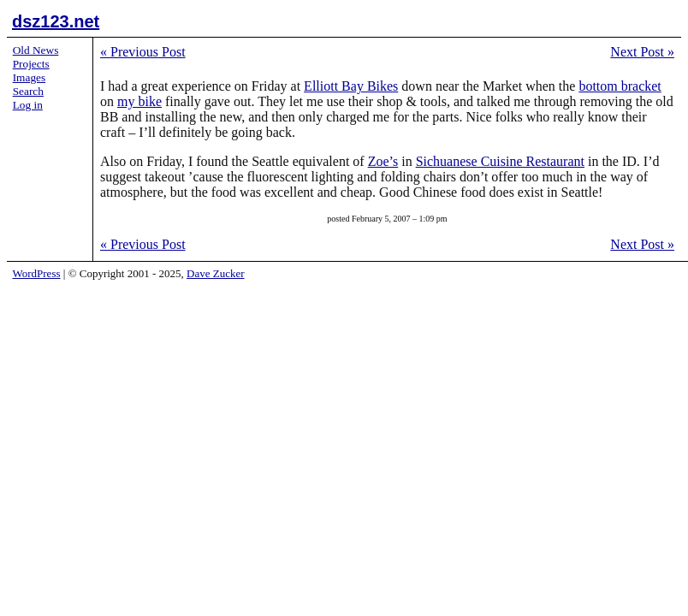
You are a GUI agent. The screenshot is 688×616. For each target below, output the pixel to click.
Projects (31, 64)
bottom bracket (620, 86)
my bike (139, 101)
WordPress (37, 273)
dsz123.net (56, 21)
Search (28, 91)
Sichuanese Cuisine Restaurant (500, 161)
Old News (36, 50)
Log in (28, 105)
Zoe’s (383, 161)
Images (30, 77)
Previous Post (143, 52)
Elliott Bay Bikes (351, 86)
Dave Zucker (216, 273)
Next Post (642, 52)
